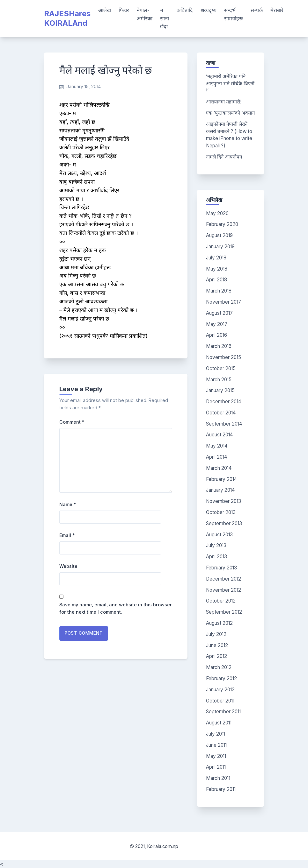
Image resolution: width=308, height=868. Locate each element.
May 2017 (217, 324)
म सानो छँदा (165, 18)
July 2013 (216, 545)
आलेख (105, 10)
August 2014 (219, 435)
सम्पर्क (257, 10)
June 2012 (217, 645)
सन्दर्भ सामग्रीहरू (234, 14)
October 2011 (220, 701)
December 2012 (224, 579)
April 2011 (216, 767)
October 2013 (221, 512)
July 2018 (216, 258)
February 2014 (221, 479)
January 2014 (220, 490)
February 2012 (221, 678)
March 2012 (219, 667)
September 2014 (224, 424)
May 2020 (217, 213)
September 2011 (223, 712)
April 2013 (216, 557)
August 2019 (219, 235)
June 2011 (216, 745)
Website (68, 566)
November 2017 (224, 302)
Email (67, 535)
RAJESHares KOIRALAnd (67, 18)
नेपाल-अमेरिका (145, 14)
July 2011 (216, 734)
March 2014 (219, 468)
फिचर (124, 10)
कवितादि (185, 10)
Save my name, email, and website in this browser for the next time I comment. (116, 608)
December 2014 (224, 402)
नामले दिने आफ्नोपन (224, 157)
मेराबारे (277, 10)
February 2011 (221, 789)
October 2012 (221, 601)
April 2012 (216, 656)
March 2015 (219, 380)
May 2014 (217, 446)
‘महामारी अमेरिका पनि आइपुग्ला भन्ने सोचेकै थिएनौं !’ (230, 84)
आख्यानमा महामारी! (224, 102)
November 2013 (224, 501)
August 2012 (219, 623)
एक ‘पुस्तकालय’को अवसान (230, 113)
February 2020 (222, 224)
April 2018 (216, 280)
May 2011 (216, 756)
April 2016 (216, 335)
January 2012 (220, 690)
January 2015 (220, 390)
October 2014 (221, 413)
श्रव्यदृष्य (209, 10)
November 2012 (224, 590)
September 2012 (224, 612)
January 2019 (220, 247)
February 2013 (221, 568)
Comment (72, 422)
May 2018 (217, 269)
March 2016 (219, 346)
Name (68, 504)
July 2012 (216, 634)
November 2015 (224, 357)
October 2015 (221, 368)
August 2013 (219, 535)
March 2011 (218, 778)
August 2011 (219, 723)
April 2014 (216, 457)
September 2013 (224, 523)
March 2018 (219, 291)
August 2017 (219, 313)
